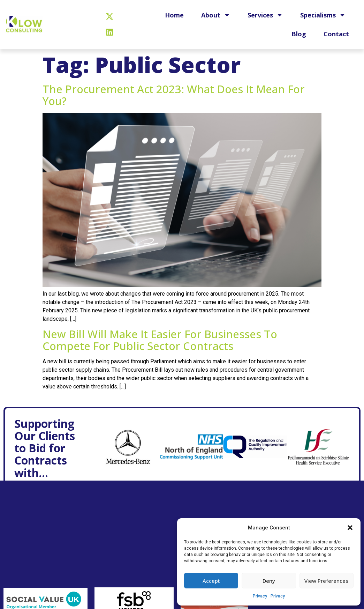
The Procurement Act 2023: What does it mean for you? (174, 95)
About (216, 15)
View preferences (326, 581)
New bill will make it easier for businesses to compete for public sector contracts (160, 340)
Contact (336, 34)
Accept (211, 581)
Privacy (260, 596)
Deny (269, 581)
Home (174, 15)
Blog (299, 34)
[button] (350, 528)
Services (265, 15)
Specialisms (323, 15)
